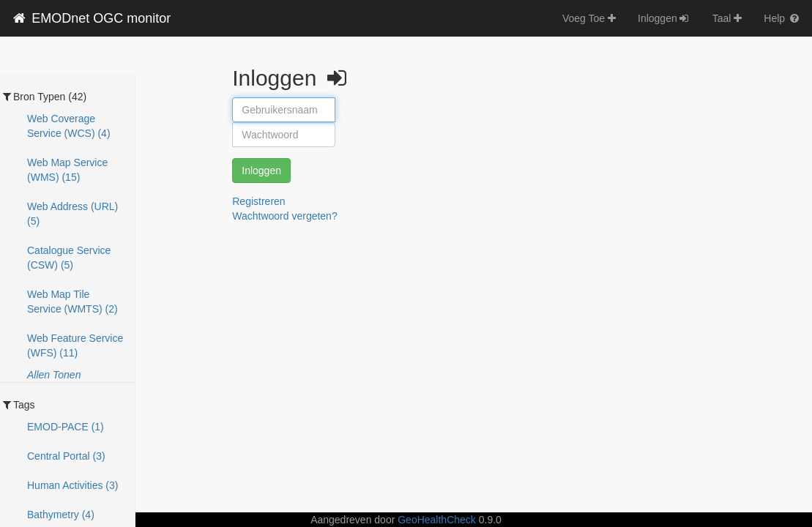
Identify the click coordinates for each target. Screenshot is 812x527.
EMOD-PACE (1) (66, 427)
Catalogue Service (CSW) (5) (69, 258)
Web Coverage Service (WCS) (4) (69, 126)
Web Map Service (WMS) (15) (67, 170)
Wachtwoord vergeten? (284, 216)
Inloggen (664, 18)
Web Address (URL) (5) (72, 214)
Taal (727, 18)
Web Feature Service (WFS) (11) (75, 345)
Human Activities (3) (72, 485)
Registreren (258, 201)
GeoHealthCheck (437, 520)
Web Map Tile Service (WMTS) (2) (72, 302)
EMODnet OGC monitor (91, 18)
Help (782, 18)
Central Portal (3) (66, 456)
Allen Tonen (54, 375)
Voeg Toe (589, 18)
